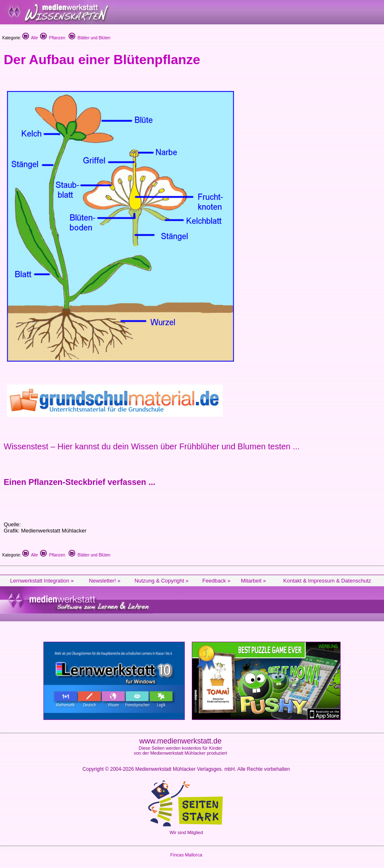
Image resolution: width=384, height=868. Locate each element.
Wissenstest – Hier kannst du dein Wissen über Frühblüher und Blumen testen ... (152, 446)
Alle (30, 38)
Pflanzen (52, 38)
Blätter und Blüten (89, 38)
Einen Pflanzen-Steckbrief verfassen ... (80, 482)
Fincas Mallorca (186, 855)
